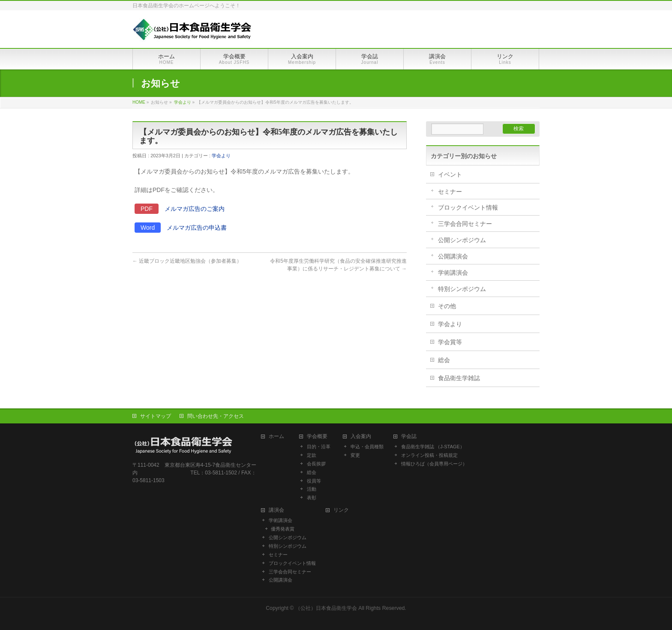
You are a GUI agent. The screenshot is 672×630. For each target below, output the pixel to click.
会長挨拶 (316, 464)
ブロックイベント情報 (468, 207)
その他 (447, 306)
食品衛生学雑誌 (459, 378)
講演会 (276, 510)
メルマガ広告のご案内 (195, 209)
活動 (312, 489)
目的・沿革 (319, 447)
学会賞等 (450, 342)
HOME (139, 102)
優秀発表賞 (283, 529)
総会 (444, 360)
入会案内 (363, 436)
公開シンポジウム (462, 240)
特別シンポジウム (462, 289)
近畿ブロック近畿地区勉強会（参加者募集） (187, 261)
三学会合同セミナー (465, 224)
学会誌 (411, 436)
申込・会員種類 (367, 447)
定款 (312, 455)
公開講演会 (453, 256)
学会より (183, 102)
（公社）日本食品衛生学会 (326, 608)
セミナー (450, 192)
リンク (341, 510)
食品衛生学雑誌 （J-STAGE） (433, 447)
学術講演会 (453, 273)
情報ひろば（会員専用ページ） (434, 464)
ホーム (279, 436)
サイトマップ (156, 416)
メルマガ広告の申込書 (197, 228)
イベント (450, 174)
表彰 (312, 498)
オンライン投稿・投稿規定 (429, 455)
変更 (355, 455)
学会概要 (320, 436)
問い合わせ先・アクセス (216, 416)
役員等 (314, 481)
